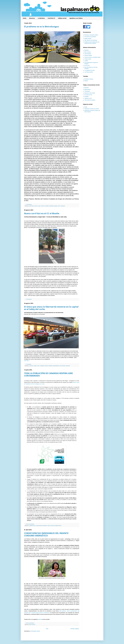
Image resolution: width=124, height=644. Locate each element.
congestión (42, 366)
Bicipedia (86, 50)
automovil (31, 366)
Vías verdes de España (90, 100)
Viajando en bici (88, 98)
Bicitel (86, 107)
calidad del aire (32, 526)
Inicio (25, 18)
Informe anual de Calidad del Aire (54, 526)
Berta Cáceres (32, 624)
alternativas (32, 206)
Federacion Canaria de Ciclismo (92, 109)
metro (59, 206)
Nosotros (32, 18)
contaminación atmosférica (42, 526)
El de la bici (87, 66)
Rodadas (86, 97)
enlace (40, 619)
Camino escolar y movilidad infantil (92, 57)
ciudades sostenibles (49, 206)
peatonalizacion (56, 366)
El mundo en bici (88, 95)
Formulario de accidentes (90, 37)
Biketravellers (87, 90)
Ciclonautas (87, 91)
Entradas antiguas (75, 629)
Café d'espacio (88, 54)
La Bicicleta (41, 18)
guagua (56, 206)
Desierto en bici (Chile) (90, 93)
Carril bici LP (51, 18)
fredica (46, 366)
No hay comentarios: (30, 524)
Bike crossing (87, 52)
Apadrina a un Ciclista (76, 18)
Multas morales (88, 39)
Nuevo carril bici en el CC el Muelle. (42, 213)
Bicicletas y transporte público (91, 35)
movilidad (50, 366)
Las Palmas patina (89, 72)
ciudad (35, 366)
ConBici (86, 61)
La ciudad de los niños (90, 70)
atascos (36, 206)
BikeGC (86, 81)
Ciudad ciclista (88, 59)
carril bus (43, 206)
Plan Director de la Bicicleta (91, 40)
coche (38, 366)
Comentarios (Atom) (35, 631)
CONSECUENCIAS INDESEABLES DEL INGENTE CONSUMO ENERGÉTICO (46, 534)
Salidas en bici (62, 18)
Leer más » (27, 361)
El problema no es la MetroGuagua (41, 27)
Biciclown (87, 88)
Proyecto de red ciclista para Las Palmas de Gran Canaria (92, 43)
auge (39, 206)
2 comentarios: (29, 204)
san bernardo (62, 366)
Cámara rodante (88, 55)
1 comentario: (29, 364)
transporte (63, 206)
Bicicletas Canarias (89, 79)
